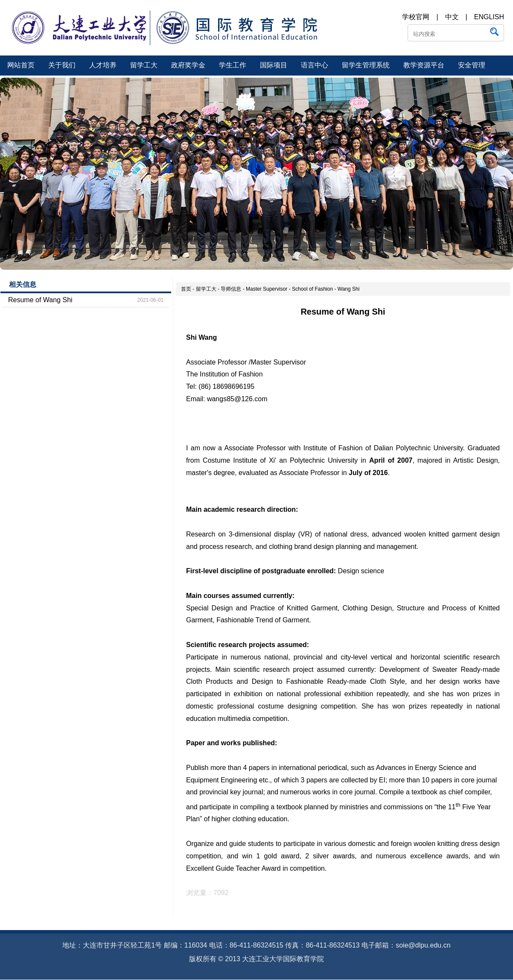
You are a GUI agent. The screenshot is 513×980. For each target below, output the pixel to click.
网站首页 (21, 65)
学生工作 (233, 65)
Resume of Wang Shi (40, 300)
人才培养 (103, 65)
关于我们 (62, 65)
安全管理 (472, 65)
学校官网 (416, 17)
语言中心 (315, 65)
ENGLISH (489, 17)
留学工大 (144, 65)
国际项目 (274, 65)
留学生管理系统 (366, 65)
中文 (452, 17)
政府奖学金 (188, 65)
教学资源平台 (424, 65)
